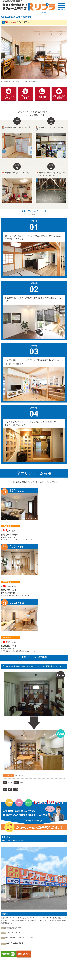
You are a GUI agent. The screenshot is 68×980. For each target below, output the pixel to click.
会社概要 (43, 13)
